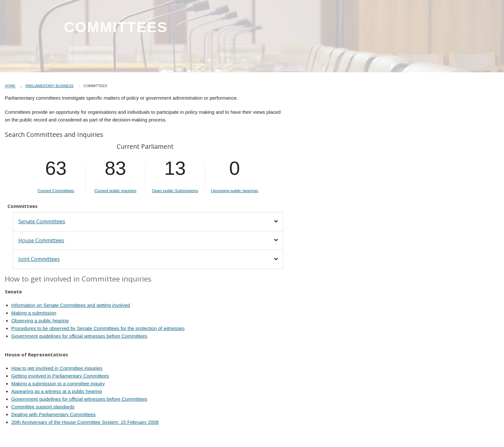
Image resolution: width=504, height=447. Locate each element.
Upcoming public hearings (234, 191)
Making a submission (34, 313)
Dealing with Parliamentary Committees (54, 414)
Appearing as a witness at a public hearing (57, 391)
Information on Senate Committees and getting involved (71, 305)
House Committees (41, 240)
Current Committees (56, 191)
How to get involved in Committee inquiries (57, 368)
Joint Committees (39, 259)
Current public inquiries (115, 191)
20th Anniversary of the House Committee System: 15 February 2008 (85, 422)
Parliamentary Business (50, 86)
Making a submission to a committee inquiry (58, 384)
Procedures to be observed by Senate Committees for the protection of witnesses (98, 328)
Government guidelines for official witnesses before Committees (79, 336)
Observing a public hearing (40, 321)
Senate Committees (42, 221)
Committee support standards (43, 407)
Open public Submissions (175, 191)
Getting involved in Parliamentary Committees (60, 376)
